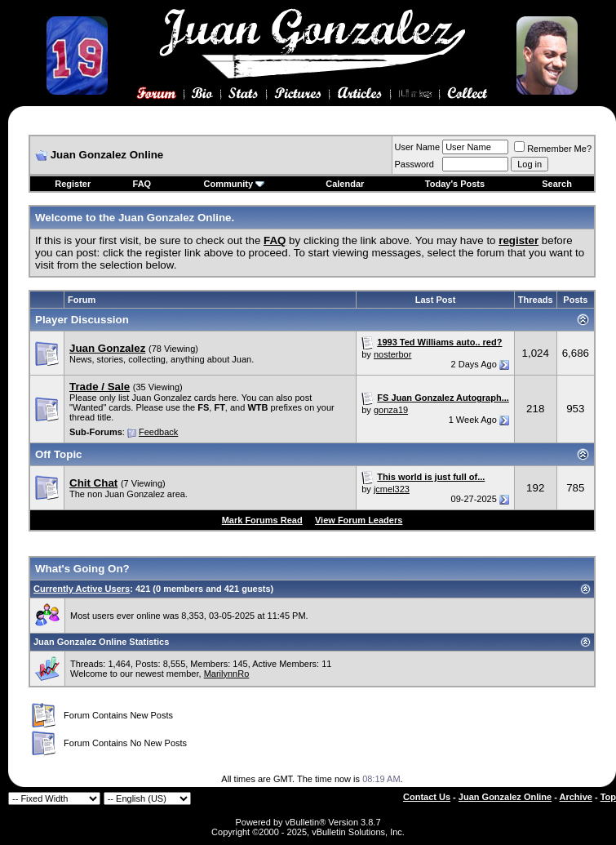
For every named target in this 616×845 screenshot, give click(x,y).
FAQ (142, 184)
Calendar (345, 184)
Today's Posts (455, 184)
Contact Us (427, 797)
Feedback (158, 432)
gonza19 (391, 410)
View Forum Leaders (359, 520)
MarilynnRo (227, 674)
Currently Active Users (82, 589)
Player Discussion (82, 320)
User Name (418, 147)
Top (608, 797)
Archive (576, 797)
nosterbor (392, 354)
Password (414, 164)
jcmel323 (392, 489)
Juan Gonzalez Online (505, 797)
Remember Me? (553, 149)
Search (557, 184)
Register (73, 184)
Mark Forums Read (262, 520)
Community (235, 184)
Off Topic (59, 454)
